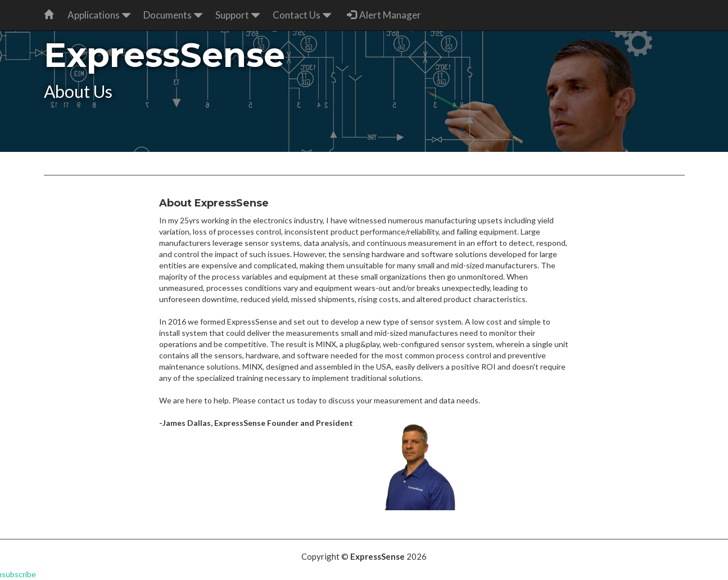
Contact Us (302, 15)
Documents (173, 15)
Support (238, 15)
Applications (99, 15)
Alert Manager (384, 15)
